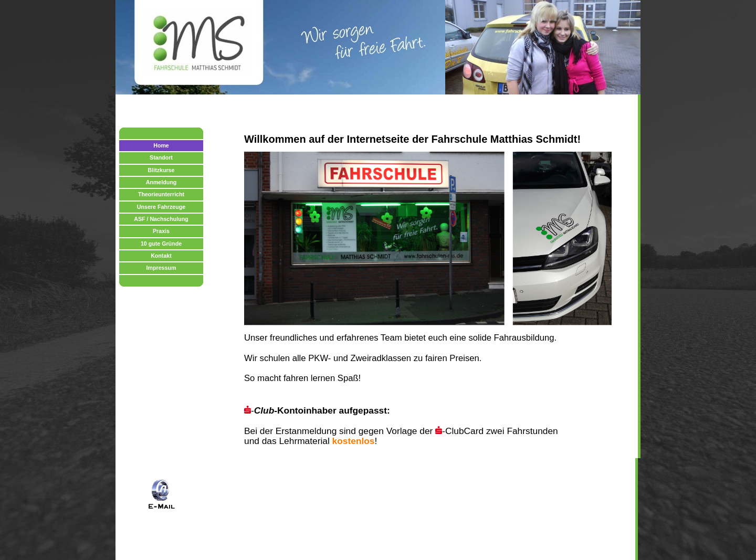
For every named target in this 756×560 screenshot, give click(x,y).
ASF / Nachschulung (161, 219)
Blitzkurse (161, 170)
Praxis (161, 231)
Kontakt (161, 256)
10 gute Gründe (161, 244)
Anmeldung (161, 182)
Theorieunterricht (161, 194)
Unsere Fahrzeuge (161, 207)
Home (161, 145)
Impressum (161, 268)
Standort (161, 157)
